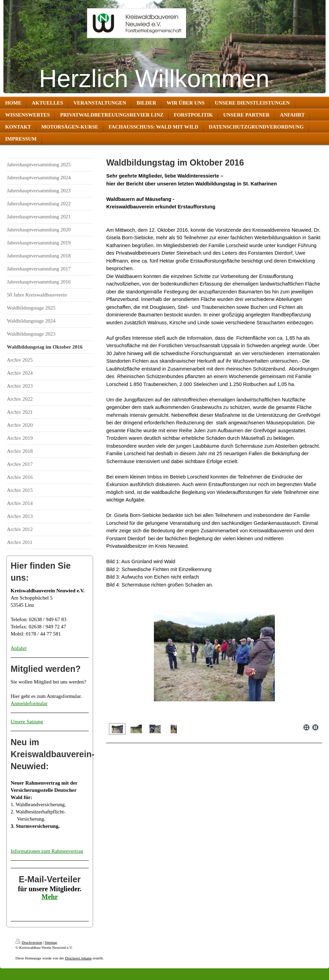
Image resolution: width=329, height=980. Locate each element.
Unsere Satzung (27, 722)
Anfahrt (19, 648)
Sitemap (51, 942)
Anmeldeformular (29, 703)
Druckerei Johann (78, 958)
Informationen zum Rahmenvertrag (47, 851)
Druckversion (29, 942)
